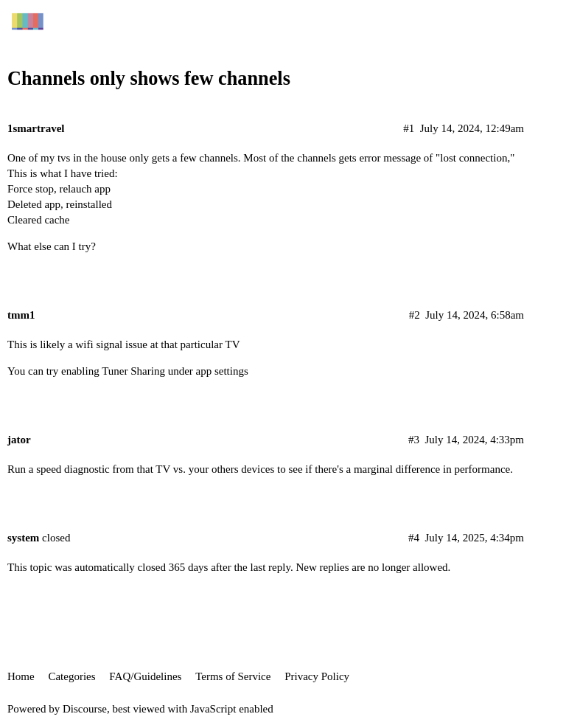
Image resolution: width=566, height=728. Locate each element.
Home (21, 676)
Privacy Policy (317, 676)
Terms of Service (233, 676)
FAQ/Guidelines (145, 676)
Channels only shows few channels (149, 79)
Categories (71, 676)
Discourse (85, 709)
